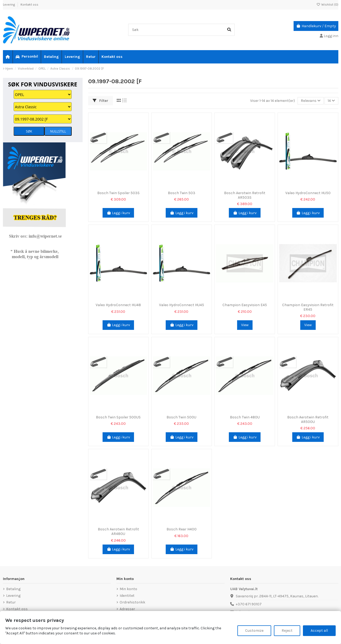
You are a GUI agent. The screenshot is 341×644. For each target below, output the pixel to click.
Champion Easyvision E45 (245, 305)
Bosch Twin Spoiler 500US (118, 417)
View (245, 325)
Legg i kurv (118, 213)
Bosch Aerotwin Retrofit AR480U (118, 531)
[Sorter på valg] (311, 101)
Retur (11, 602)
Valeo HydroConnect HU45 (182, 305)
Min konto (128, 589)
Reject (287, 631)
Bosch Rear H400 (182, 529)
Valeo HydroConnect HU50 (308, 193)
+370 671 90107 (249, 604)
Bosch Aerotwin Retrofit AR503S (245, 195)
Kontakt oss (29, 5)
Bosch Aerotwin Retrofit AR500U (308, 419)
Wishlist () (327, 5)
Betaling (13, 589)
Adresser (127, 609)
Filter (100, 101)
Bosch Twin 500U (181, 417)
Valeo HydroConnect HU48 (118, 305)
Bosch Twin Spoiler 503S (118, 193)
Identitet (127, 596)
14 (331, 101)
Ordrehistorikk (132, 602)
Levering (9, 5)
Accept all (319, 631)
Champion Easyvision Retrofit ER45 (308, 307)
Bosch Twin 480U (245, 417)
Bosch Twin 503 (182, 193)
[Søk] (229, 30)
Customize (254, 631)
